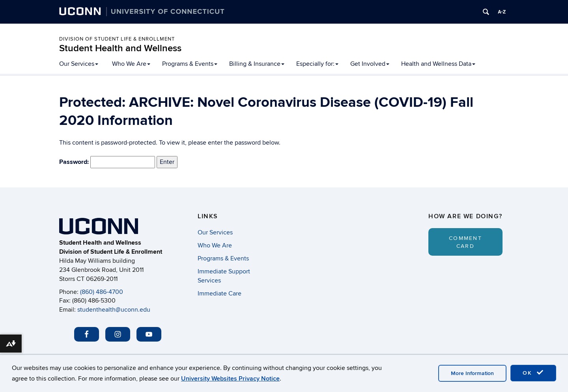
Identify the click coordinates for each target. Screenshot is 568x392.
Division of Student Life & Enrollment (117, 39)
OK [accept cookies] (533, 373)
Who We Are (131, 64)
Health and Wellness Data (438, 64)
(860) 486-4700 (102, 292)
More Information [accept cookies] (472, 373)
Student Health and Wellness (120, 48)
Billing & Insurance (257, 64)
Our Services (79, 64)
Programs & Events (190, 64)
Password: (107, 162)
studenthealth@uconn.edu (114, 310)
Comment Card (465, 242)
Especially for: (317, 64)
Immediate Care (220, 294)
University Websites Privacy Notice (230, 379)
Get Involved (370, 64)
